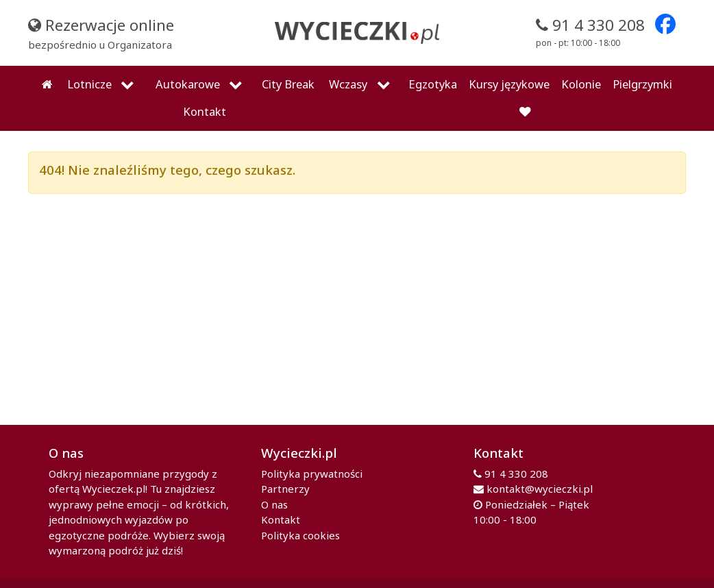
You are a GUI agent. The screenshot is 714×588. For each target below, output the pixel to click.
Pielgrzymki (642, 84)
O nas (274, 504)
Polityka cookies (300, 535)
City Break (288, 84)
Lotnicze (89, 84)
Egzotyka (433, 84)
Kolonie (581, 84)
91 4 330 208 (516, 474)
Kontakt (205, 111)
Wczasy (348, 84)
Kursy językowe (509, 84)
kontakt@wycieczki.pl (540, 489)
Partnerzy (285, 489)
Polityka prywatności (312, 474)
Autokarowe (188, 84)
